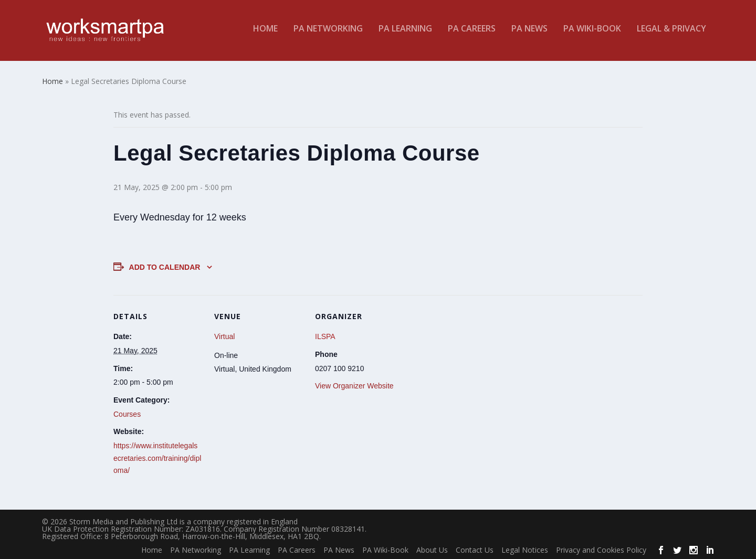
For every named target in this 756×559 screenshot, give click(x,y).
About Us (432, 548)
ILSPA (325, 335)
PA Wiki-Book (592, 33)
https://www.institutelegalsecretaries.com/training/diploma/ (157, 456)
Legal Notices (525, 548)
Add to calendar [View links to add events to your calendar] (165, 265)
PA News (529, 33)
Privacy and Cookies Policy (601, 548)
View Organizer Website (354, 384)
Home (265, 33)
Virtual (224, 335)
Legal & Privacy (671, 33)
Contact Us (475, 548)
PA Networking (328, 33)
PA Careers (472, 33)
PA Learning (405, 33)
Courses (127, 412)
